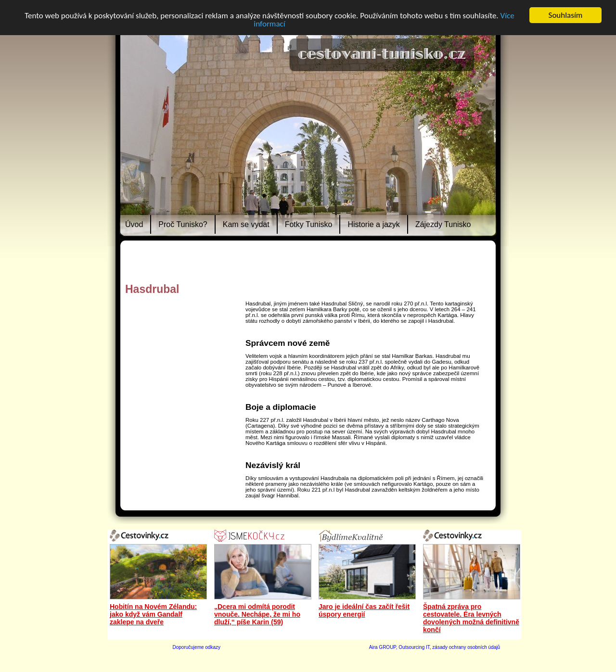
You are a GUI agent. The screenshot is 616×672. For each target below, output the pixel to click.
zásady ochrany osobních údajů (466, 647)
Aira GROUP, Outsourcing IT (399, 647)
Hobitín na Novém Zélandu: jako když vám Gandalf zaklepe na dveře (153, 614)
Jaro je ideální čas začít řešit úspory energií (364, 610)
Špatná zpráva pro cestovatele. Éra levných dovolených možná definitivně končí (471, 618)
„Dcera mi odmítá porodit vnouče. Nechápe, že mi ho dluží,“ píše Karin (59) (257, 614)
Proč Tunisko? (183, 224)
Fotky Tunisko (309, 224)
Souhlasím (566, 15)
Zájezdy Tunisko (443, 224)
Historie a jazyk (373, 224)
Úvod (134, 224)
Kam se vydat (246, 224)
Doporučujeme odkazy (197, 647)
